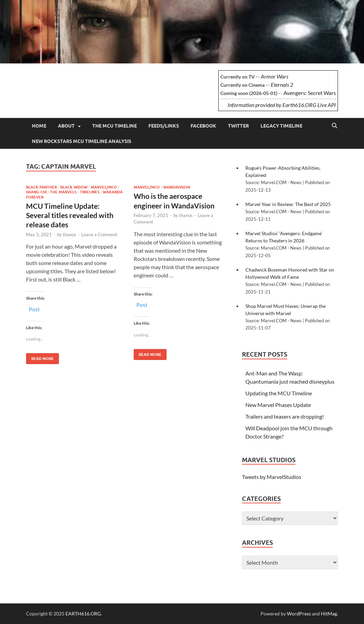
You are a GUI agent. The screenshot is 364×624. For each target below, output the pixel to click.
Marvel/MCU (104, 187)
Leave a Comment (99, 235)
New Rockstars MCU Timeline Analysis (82, 141)
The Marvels (63, 192)
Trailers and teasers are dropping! (285, 416)
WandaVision (177, 187)
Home (39, 126)
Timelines (90, 192)
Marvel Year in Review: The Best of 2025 (288, 204)
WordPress (299, 614)
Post (34, 309)
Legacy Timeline (281, 126)
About (66, 126)
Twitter (238, 126)
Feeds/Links (164, 126)
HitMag (329, 614)
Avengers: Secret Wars (310, 93)
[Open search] (335, 126)
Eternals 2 (282, 85)
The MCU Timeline (114, 126)
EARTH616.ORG (77, 81)
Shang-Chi (36, 192)
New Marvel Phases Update (278, 405)
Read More (40, 357)
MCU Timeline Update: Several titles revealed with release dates (70, 215)
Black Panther (41, 187)
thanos (69, 235)
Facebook (203, 126)
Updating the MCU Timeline (279, 393)
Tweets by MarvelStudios (272, 477)
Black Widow (74, 187)
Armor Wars (275, 76)
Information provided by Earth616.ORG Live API (282, 105)
